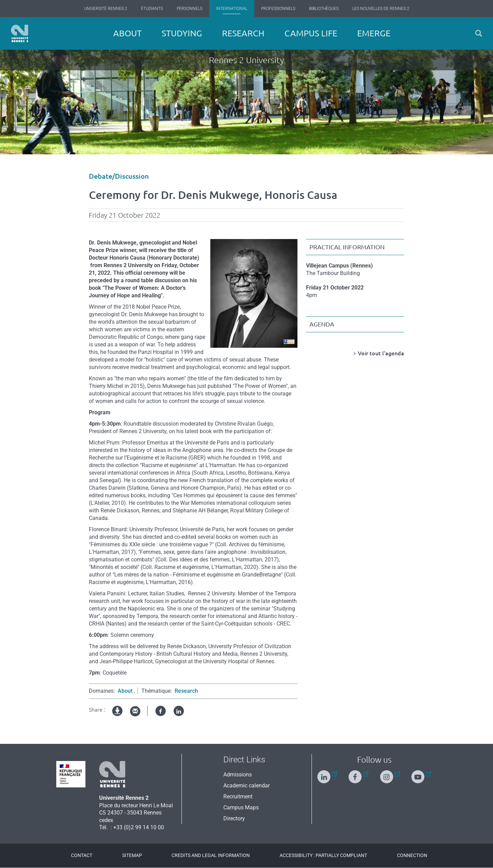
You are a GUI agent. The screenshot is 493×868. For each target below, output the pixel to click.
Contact (82, 855)
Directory (234, 818)
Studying (182, 33)
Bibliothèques (324, 9)
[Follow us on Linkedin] (327, 774)
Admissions (238, 775)
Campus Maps (241, 807)
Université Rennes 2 (106, 9)
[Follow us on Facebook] (359, 774)
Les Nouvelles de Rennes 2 (381, 9)
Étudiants (152, 9)
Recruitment (238, 796)
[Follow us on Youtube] (421, 774)
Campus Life (311, 33)
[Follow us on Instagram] (390, 774)
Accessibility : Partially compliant (323, 855)
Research (243, 33)
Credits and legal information (211, 855)
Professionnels (278, 9)
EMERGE (374, 33)
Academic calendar (246, 786)
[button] (479, 33)
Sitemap (132, 855)
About (127, 33)
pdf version (118, 717)
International (232, 9)
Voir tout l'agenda (381, 353)
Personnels (190, 9)
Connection (412, 855)
